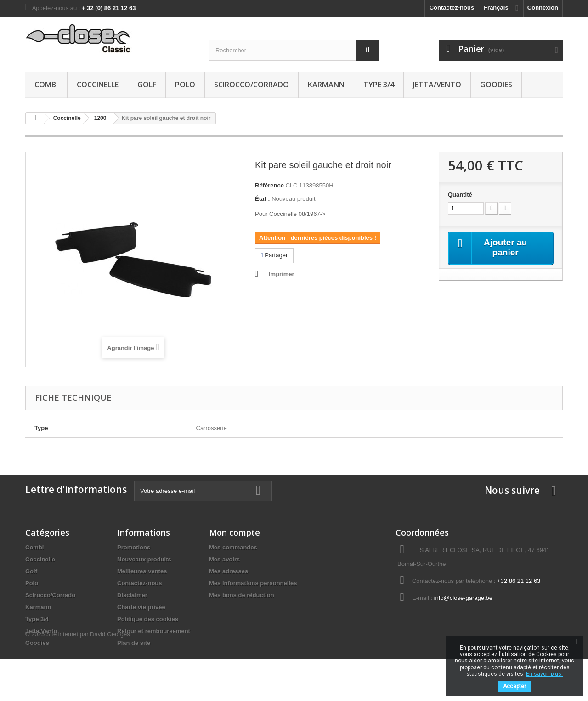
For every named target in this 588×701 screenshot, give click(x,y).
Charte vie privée (141, 607)
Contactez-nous (452, 8)
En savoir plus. (544, 674)
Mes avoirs (224, 559)
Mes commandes (233, 547)
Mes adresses (229, 571)
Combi (46, 85)
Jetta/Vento (437, 85)
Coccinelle (98, 85)
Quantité (460, 195)
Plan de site (134, 643)
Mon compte (235, 532)
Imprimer (282, 274)
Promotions (134, 547)
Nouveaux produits (144, 559)
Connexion (543, 8)
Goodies (496, 85)
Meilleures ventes (142, 571)
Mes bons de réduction (242, 595)
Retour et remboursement (154, 631)
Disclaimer (132, 595)
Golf (147, 85)
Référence (269, 185)
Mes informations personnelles (253, 583)
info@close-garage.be (463, 598)
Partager (274, 255)
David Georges (110, 676)
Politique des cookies (148, 619)
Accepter (514, 686)
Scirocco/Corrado (252, 85)
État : (263, 199)
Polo (185, 85)
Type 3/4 (379, 85)
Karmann (326, 85)
